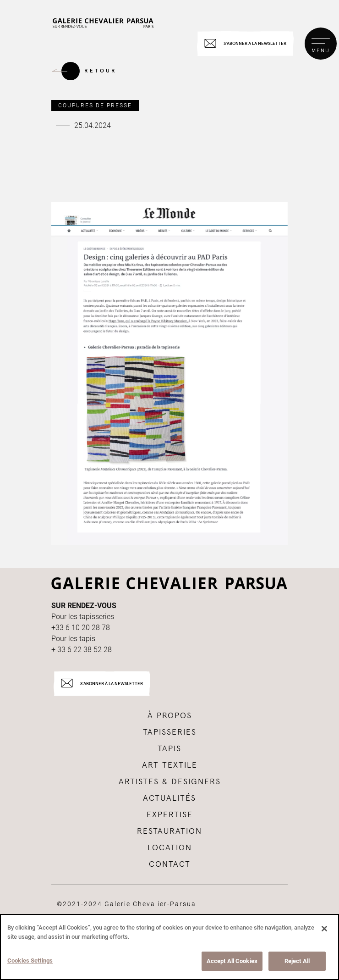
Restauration (169, 831)
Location (170, 848)
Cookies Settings (30, 961)
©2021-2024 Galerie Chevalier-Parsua (126, 904)
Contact (170, 864)
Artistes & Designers (170, 782)
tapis (169, 749)
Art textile (170, 765)
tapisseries (170, 732)
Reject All (297, 961)
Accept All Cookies (232, 961)
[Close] (324, 929)
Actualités (169, 798)
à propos (170, 716)
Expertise (170, 815)
